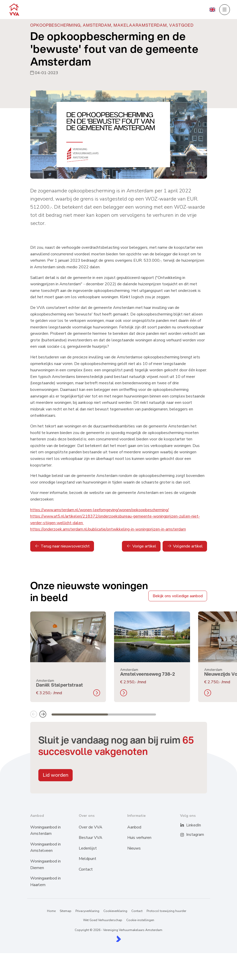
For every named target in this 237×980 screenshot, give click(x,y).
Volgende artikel (185, 546)
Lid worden (56, 775)
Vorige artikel (141, 546)
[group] (68, 657)
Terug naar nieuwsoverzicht (62, 546)
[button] (34, 715)
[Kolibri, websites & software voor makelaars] (119, 939)
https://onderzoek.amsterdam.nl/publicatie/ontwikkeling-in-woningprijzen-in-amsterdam (108, 529)
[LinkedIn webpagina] (185, 825)
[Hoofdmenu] (225, 10)
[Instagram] (185, 835)
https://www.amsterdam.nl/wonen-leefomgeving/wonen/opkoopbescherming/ (100, 510)
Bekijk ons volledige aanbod (178, 596)
